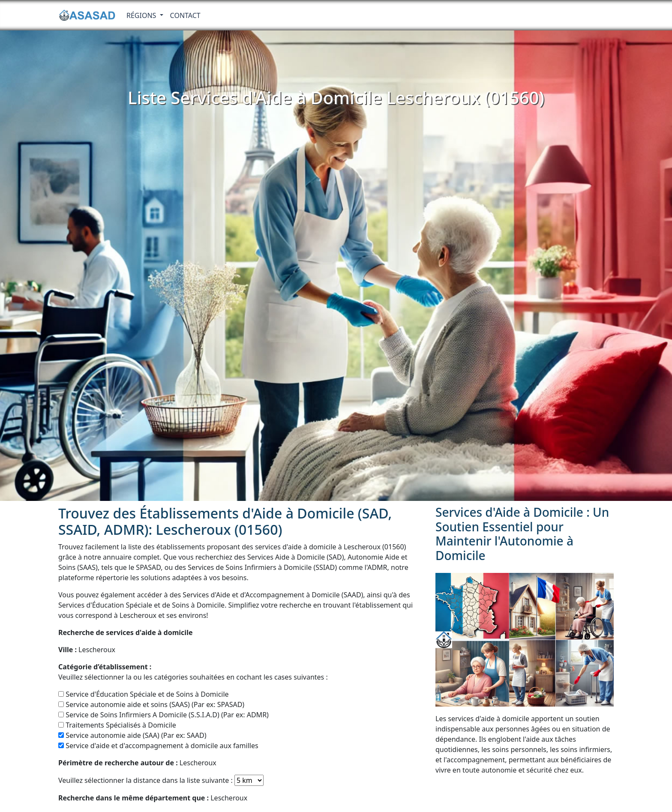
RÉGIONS (142, 15)
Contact (185, 15)
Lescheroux (87, 650)
